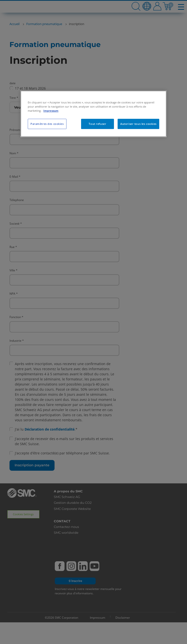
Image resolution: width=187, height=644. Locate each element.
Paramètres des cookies (47, 124)
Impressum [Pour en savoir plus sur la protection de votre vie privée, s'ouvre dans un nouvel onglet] (51, 111)
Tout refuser (97, 124)
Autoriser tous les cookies (138, 124)
